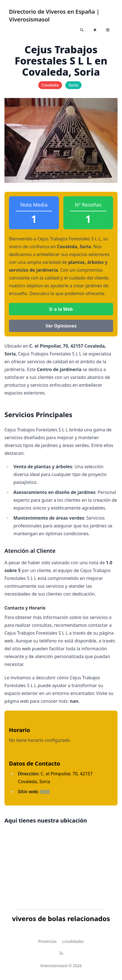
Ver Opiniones (61, 326)
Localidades (73, 941)
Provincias (47, 941)
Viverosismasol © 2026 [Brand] (61, 966)
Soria (73, 85)
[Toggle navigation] (108, 30)
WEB (45, 792)
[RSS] (61, 953)
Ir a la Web (61, 309)
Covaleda (50, 85)
